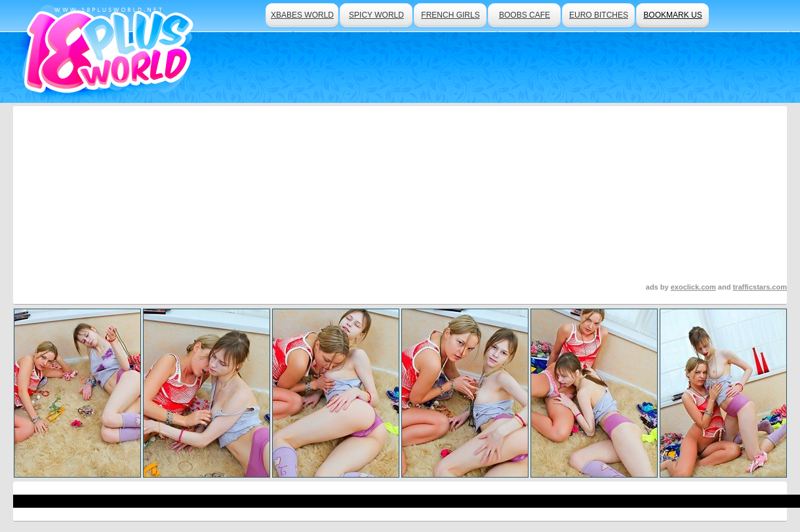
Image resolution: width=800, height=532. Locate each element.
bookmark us (672, 15)
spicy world (376, 15)
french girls (450, 15)
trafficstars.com (760, 287)
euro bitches (599, 15)
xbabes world (302, 15)
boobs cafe (525, 15)
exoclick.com (693, 287)
